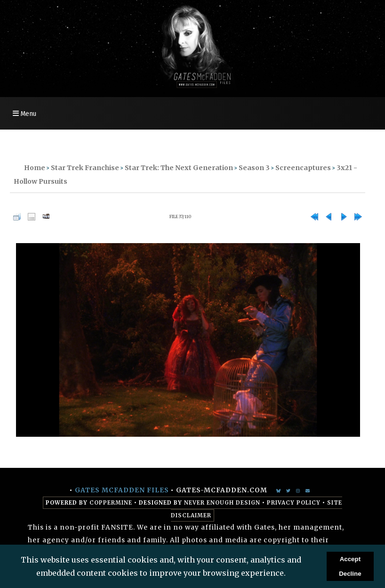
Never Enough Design (222, 503)
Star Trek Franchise (85, 168)
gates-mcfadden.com (222, 490)
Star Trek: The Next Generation (179, 168)
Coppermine (111, 503)
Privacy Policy (294, 503)
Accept (350, 559)
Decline (350, 574)
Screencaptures (303, 168)
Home (35, 168)
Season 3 (254, 168)
